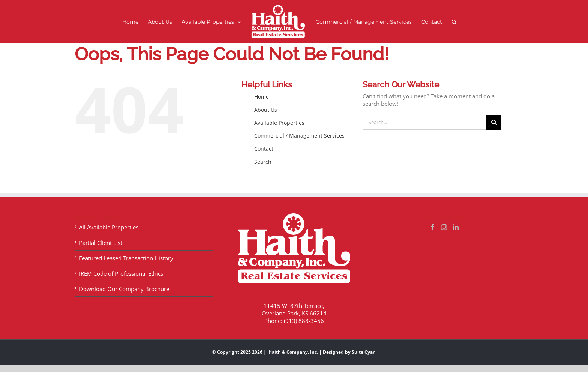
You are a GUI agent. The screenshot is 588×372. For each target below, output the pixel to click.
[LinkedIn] (456, 227)
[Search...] (424, 122)
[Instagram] (444, 227)
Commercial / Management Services (299, 136)
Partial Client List (101, 243)
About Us (266, 110)
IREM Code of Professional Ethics (121, 273)
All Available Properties (109, 227)
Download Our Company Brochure (124, 289)
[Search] (494, 122)
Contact (264, 149)
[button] (454, 22)
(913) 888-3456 (304, 321)
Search (263, 162)
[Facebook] (432, 227)
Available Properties (279, 123)
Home (262, 97)
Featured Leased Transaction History (126, 258)
